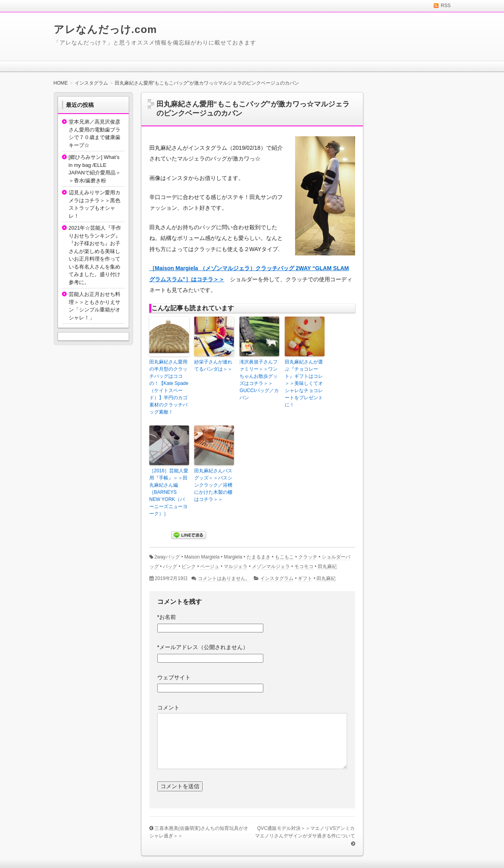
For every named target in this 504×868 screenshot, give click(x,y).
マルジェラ (236, 566)
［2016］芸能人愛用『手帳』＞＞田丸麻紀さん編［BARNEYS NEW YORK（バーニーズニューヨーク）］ (169, 492)
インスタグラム (277, 578)
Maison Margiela (202, 557)
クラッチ (308, 557)
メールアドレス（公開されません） (203, 647)
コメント (168, 708)
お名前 (167, 617)
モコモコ (304, 566)
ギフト (305, 578)
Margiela (233, 557)
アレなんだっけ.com (105, 29)
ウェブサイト (174, 677)
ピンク (189, 566)
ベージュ (210, 566)
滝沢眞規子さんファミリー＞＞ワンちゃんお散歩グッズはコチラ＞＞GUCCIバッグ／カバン (259, 380)
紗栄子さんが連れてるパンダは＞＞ (213, 365)
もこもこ (284, 557)
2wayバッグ (167, 557)
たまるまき (259, 557)
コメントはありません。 (224, 578)
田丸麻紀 (327, 566)
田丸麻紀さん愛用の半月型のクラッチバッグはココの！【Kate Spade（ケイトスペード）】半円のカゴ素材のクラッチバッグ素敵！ (169, 387)
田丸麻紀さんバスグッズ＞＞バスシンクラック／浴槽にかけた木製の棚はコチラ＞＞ (213, 485)
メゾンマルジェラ (271, 566)
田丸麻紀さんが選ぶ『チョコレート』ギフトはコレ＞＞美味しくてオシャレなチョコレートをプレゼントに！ (304, 383)
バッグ (170, 566)
